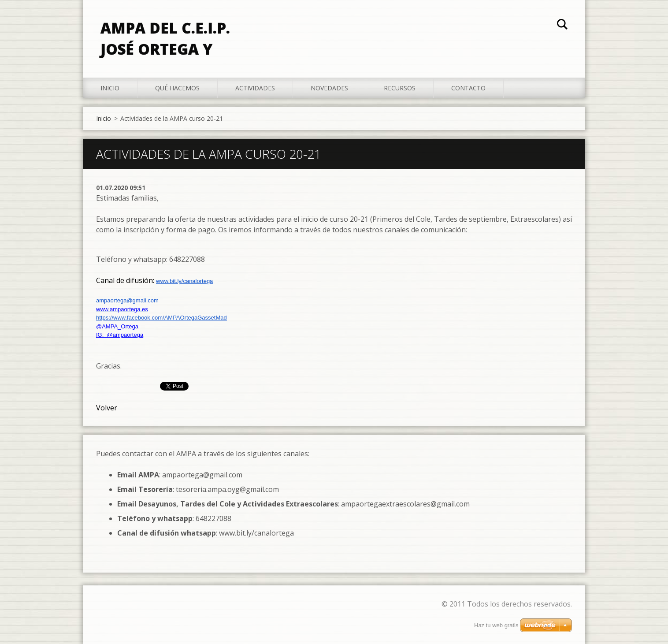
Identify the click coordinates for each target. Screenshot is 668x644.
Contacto (468, 88)
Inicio (110, 88)
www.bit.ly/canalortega (184, 281)
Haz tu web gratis (496, 625)
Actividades (255, 88)
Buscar (562, 26)
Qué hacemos (177, 88)
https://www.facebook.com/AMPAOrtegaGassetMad (161, 318)
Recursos (400, 88)
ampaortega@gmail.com (127, 300)
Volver (107, 408)
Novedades (329, 88)
